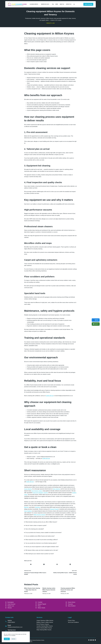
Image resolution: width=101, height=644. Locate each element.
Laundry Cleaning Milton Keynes (45, 626)
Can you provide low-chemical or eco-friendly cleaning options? (41, 543)
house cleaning (28, 489)
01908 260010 (11, 622)
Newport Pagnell (54, 509)
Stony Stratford (28, 511)
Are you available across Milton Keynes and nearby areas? (40, 536)
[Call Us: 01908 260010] (6, 621)
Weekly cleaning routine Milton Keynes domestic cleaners (49, 590)
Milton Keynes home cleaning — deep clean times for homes (32, 590)
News (57, 4)
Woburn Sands (41, 608)
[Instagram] (93, 640)
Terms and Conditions (73, 622)
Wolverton (38, 507)
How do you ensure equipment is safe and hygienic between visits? (42, 547)
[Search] (74, 4)
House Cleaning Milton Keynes (44, 628)
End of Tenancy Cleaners (43, 624)
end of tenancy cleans (37, 491)
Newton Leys (11, 606)
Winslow (10, 608)
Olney (39, 606)
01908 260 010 (50, 396)
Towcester (70, 604)
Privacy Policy (71, 620)
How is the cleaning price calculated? (35, 529)
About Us (62, 4)
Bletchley (26, 507)
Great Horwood (11, 604)
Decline (14, 639)
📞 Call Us (96, 320)
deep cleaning (56, 489)
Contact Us (69, 4)
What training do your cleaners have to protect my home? (40, 554)
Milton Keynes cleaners (40, 515)
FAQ (53, 4)
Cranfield (40, 602)
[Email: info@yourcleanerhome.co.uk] (6, 626)
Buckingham (11, 602)
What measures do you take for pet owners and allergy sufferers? (42, 540)
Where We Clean (46, 4)
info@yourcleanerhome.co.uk (15, 627)
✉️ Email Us (96, 324)
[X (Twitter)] (44, 564)
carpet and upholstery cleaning (40, 493)
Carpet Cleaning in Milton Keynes (45, 620)
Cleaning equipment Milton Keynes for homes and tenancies (68, 590)
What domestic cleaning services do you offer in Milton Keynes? (41, 522)
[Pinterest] (57, 564)
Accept (7, 639)
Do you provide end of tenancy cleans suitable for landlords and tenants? (44, 533)
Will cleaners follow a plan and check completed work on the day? (42, 550)
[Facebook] (31, 564)
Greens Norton (72, 602)
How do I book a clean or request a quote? (36, 525)
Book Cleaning (88, 4)
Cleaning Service (35, 4)
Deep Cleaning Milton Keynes (44, 630)
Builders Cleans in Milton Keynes (45, 622)
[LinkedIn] (70, 564)
